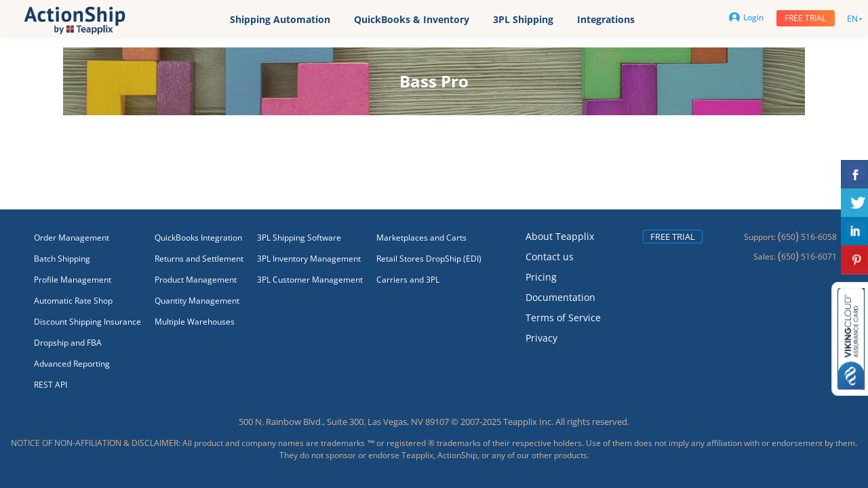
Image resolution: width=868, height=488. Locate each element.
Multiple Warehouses (195, 322)
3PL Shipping (523, 19)
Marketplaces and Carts (421, 238)
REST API (51, 385)
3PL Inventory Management (309, 259)
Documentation (560, 297)
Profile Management (73, 280)
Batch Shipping (62, 259)
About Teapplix (560, 236)
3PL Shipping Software (299, 238)
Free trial (805, 18)
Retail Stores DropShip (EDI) (429, 259)
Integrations (606, 19)
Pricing (541, 277)
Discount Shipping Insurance (87, 322)
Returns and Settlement (199, 259)
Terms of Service (563, 318)
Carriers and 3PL (408, 280)
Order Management (72, 238)
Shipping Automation (280, 19)
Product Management (196, 280)
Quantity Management (197, 301)
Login (746, 17)
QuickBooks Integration (198, 238)
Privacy (541, 338)
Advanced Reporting (72, 364)
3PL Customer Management (310, 280)
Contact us (550, 257)
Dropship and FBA (68, 343)
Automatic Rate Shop (73, 301)
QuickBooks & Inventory (412, 19)
